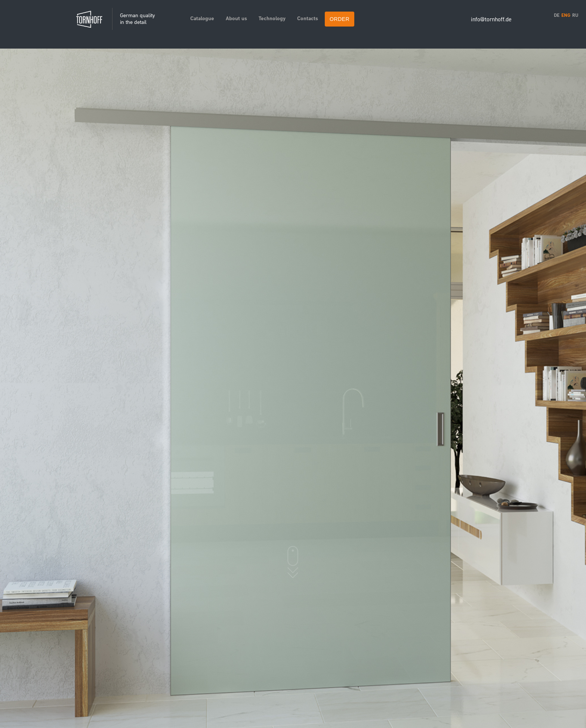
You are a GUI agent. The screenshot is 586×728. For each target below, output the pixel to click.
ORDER (340, 19)
